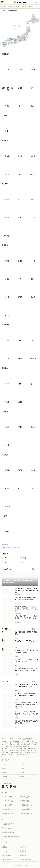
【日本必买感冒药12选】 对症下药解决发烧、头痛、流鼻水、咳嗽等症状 (26, 669)
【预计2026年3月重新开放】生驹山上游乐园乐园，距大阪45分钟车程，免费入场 (26, 714)
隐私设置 (23, 855)
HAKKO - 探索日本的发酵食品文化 (12, 836)
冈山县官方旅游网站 (8, 824)
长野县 (33, 279)
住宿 (23, 558)
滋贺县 (7, 340)
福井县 (7, 279)
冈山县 (33, 384)
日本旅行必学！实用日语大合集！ (25, 641)
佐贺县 (20, 470)
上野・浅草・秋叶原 (7, 89)
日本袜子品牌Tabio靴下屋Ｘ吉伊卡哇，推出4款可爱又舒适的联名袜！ (25, 599)
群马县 (33, 199)
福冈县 (20, 88)
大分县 (20, 488)
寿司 (8, 547)
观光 (3, 6)
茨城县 (7, 199)
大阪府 (33, 70)
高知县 (7, 445)
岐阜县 (7, 297)
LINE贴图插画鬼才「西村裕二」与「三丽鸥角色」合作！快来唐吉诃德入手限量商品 (26, 590)
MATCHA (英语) (25, 797)
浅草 (13, 547)
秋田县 (7, 174)
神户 (33, 88)
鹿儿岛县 (7, 507)
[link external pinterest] (11, 787)
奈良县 (20, 359)
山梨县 (20, 279)
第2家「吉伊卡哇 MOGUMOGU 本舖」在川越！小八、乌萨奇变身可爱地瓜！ (26, 617)
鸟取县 (7, 384)
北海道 (7, 131)
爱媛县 (33, 427)
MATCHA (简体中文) (26, 805)
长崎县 (33, 470)
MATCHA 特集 (28, 6)
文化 (23, 562)
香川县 (20, 427)
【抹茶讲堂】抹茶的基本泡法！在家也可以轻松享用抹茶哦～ (26, 660)
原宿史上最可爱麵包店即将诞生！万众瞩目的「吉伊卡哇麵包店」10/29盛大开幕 (26, 609)
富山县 (20, 261)
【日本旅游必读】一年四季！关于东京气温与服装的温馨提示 (26, 651)
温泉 (4, 547)
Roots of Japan (7, 828)
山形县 (20, 174)
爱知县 (33, 297)
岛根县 (20, 384)
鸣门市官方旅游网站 (8, 832)
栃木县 (20, 199)
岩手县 (20, 156)
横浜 (20, 106)
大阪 (17, 547)
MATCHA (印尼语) (7, 809)
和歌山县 (33, 359)
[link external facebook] (3, 787)
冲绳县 (7, 532)
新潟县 (7, 261)
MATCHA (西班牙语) (26, 813)
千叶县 (20, 218)
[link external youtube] (15, 787)
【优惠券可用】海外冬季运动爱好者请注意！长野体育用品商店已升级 (26, 694)
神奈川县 (7, 236)
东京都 (7, 70)
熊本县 (7, 488)
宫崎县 (33, 488)
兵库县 (7, 359)
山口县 (20, 402)
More (35, 569)
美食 (10, 6)
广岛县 (7, 106)
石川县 (33, 261)
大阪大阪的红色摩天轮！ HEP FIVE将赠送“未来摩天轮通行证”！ (26, 685)
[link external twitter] (7, 787)
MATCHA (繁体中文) (8, 801)
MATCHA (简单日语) (8, 813)
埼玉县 (7, 218)
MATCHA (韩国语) (7, 805)
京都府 (20, 70)
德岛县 (7, 427)
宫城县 (33, 156)
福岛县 (33, 174)
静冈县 (33, 106)
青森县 (7, 156)
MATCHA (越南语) (26, 809)
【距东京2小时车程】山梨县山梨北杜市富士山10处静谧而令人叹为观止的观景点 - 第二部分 (26, 705)
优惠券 (17, 6)
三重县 (7, 315)
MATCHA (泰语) (25, 801)
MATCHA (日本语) (7, 797)
